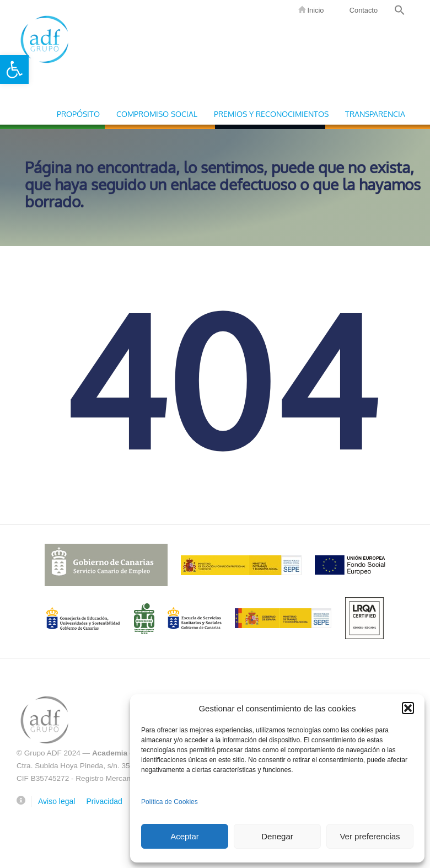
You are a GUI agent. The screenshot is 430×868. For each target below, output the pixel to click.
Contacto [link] (362, 10)
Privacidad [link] (104, 801)
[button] (408, 708)
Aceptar (185, 836)
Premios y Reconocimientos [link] (271, 114)
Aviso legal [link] (57, 801)
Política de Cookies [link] (170, 802)
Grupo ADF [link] (44, 39)
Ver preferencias (370, 836)
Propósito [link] (78, 114)
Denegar (277, 836)
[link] (14, 69)
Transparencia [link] (375, 114)
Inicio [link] (311, 10)
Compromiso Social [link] (157, 114)
